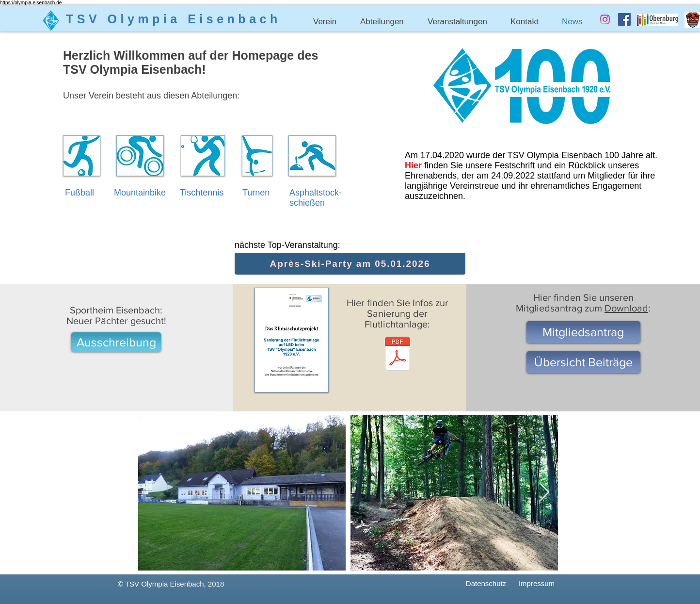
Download (626, 308)
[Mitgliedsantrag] (583, 332)
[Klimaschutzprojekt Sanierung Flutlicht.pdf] (398, 355)
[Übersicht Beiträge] (583, 362)
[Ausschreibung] (116, 342)
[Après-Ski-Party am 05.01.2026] (350, 264)
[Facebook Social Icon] (624, 19)
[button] (329, 22)
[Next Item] (545, 493)
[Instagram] (605, 19)
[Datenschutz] (486, 583)
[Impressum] (537, 583)
